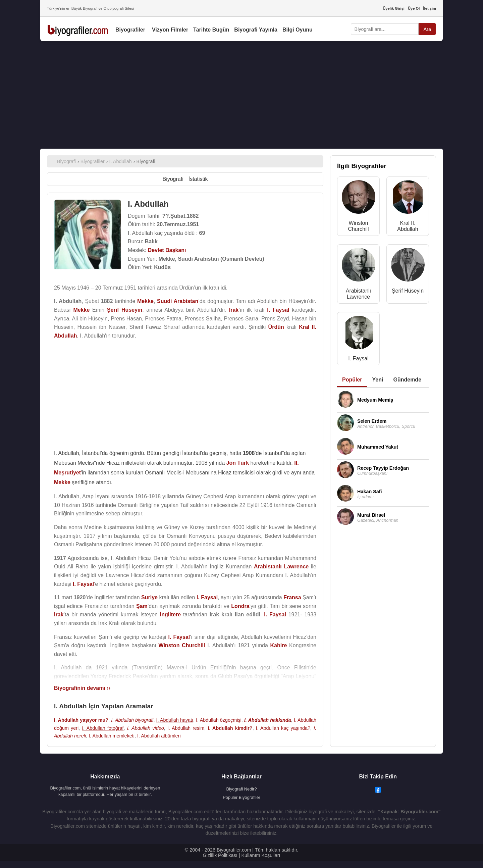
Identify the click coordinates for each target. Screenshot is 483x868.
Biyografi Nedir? (241, 789)
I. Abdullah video (146, 728)
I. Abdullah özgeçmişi (219, 720)
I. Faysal (358, 359)
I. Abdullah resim (186, 728)
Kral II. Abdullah (408, 226)
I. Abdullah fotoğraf (103, 728)
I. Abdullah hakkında (268, 720)
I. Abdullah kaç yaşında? (283, 728)
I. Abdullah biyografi (132, 720)
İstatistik (198, 179)
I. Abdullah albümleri (159, 736)
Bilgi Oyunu (298, 30)
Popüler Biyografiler (241, 797)
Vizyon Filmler (170, 30)
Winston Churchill (358, 226)
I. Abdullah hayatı (175, 720)
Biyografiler (130, 30)
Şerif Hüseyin (408, 291)
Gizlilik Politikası (220, 855)
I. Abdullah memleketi (112, 736)
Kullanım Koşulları (261, 855)
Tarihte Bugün (211, 30)
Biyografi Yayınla (256, 30)
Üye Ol (414, 8)
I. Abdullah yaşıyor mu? (81, 720)
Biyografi (173, 179)
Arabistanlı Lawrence (359, 294)
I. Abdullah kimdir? (230, 728)
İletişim (430, 8)
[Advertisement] (241, 95)
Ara (427, 29)
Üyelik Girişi (394, 8)
